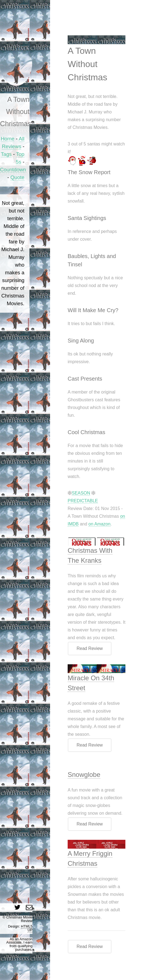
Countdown (13, 170)
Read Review (90, 648)
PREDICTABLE (83, 501)
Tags (6, 154)
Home (8, 139)
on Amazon (100, 524)
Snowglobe (84, 775)
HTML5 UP (27, 928)
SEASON (81, 493)
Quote (17, 177)
